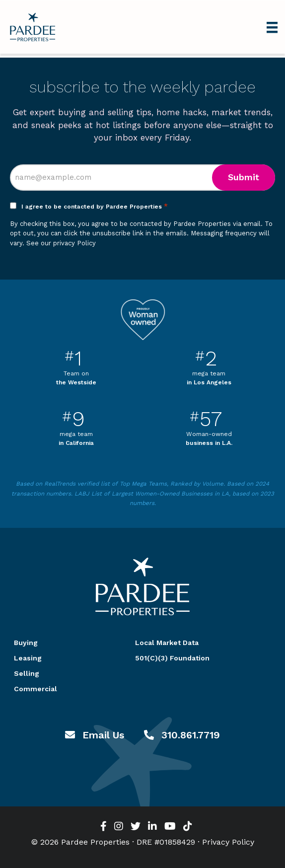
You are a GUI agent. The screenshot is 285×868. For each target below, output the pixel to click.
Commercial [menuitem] (36, 689)
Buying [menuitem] (26, 643)
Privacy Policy (228, 842)
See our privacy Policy (61, 243)
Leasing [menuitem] (28, 658)
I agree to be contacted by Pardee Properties (95, 207)
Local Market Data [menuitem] (167, 643)
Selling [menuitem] (27, 673)
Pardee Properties (33, 27)
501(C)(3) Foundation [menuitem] (172, 658)
